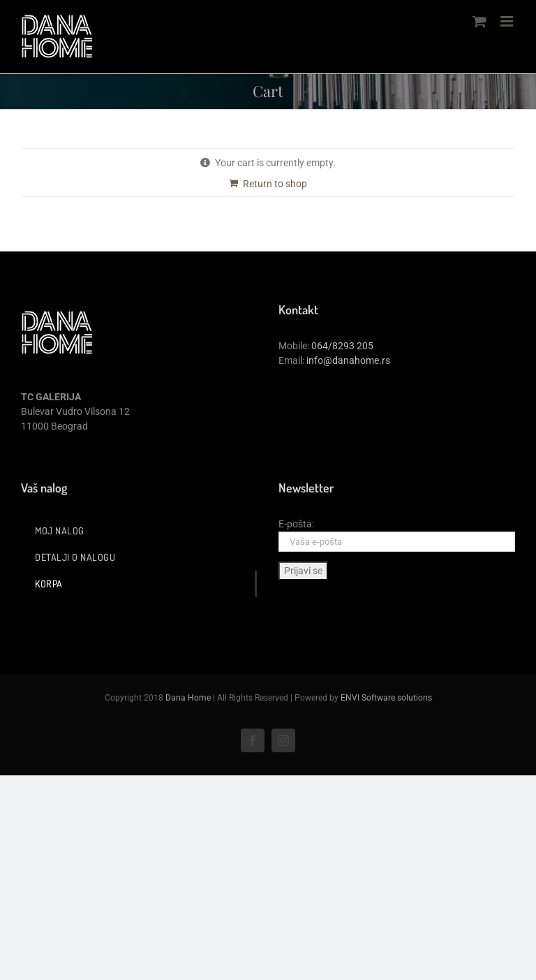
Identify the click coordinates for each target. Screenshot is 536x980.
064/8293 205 (342, 346)
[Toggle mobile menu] (508, 21)
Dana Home (188, 698)
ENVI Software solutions (386, 698)
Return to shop (275, 184)
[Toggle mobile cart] (479, 21)
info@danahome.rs (348, 360)
